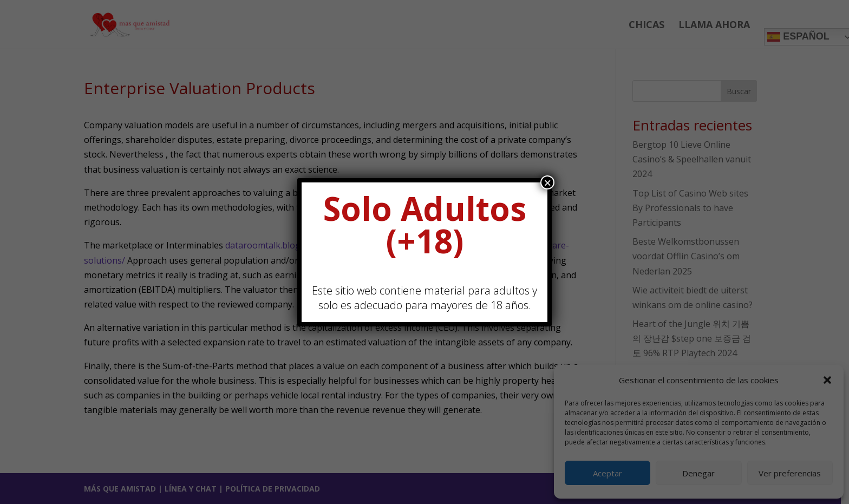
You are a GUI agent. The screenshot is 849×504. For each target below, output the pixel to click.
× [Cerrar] (547, 182)
